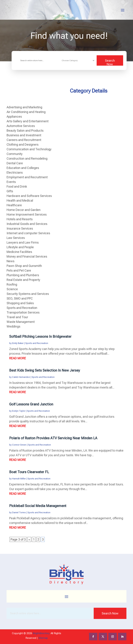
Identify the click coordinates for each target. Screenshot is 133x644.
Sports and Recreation (37, 343)
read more (18, 358)
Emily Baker (18, 343)
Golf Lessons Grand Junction (31, 404)
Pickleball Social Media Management (38, 506)
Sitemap (43, 638)
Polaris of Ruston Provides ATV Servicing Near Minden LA (53, 438)
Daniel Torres (19, 512)
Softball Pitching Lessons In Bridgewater (40, 337)
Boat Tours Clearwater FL (29, 472)
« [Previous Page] (29, 539)
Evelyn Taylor (19, 411)
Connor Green (19, 445)
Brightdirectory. (41, 633)
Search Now (110, 62)
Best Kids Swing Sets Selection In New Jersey (45, 370)
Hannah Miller (19, 479)
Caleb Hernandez (21, 377)
